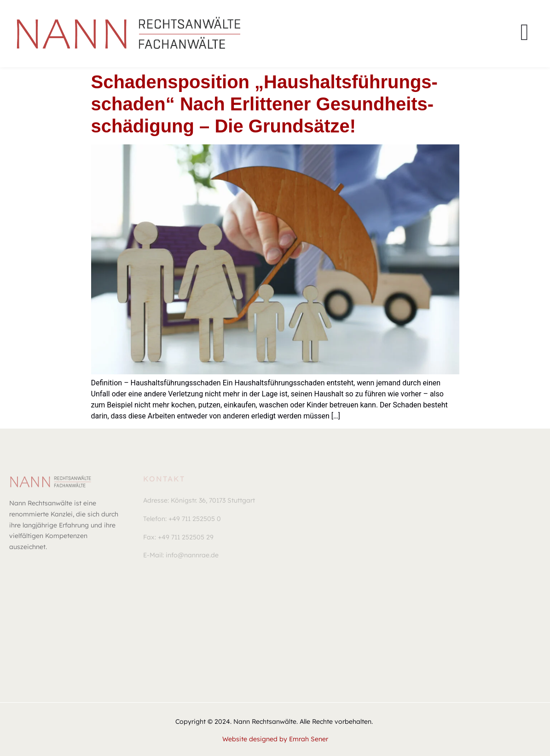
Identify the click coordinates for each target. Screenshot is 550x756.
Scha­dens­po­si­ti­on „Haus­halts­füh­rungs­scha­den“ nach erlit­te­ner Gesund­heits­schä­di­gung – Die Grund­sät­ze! (264, 104)
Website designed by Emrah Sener (275, 739)
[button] (199, 501)
